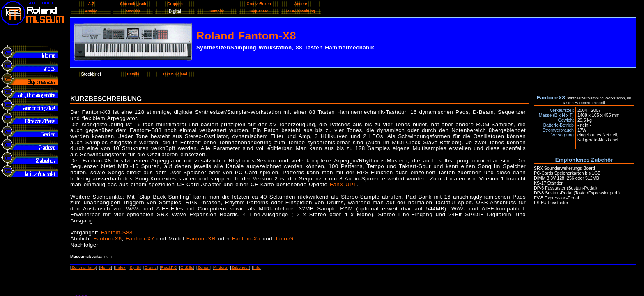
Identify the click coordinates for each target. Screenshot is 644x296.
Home (106, 268)
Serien (204, 268)
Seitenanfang (84, 268)
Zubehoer (240, 268)
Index (121, 268)
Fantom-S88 (117, 232)
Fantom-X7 (140, 239)
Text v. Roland (175, 74)
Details (133, 74)
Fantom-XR (201, 239)
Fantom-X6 (107, 239)
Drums (151, 268)
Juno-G (284, 239)
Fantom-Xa (246, 239)
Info (257, 268)
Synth (135, 268)
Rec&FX (169, 268)
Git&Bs (187, 268)
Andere (221, 268)
